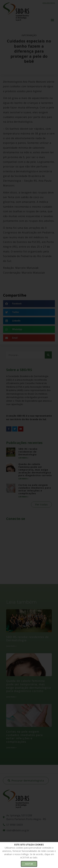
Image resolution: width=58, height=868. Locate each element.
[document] (29, 434)
